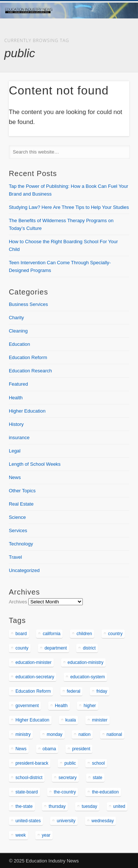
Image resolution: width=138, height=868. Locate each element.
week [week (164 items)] (21, 835)
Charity (16, 318)
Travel (15, 557)
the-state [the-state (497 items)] (24, 806)
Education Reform (28, 357)
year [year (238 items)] (46, 835)
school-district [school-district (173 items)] (29, 778)
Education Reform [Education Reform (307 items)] (33, 691)
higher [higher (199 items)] (90, 706)
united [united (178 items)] (119, 806)
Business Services (28, 304)
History (16, 424)
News (15, 477)
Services (18, 531)
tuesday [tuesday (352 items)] (89, 806)
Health (16, 398)
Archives (18, 602)
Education (20, 344)
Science (17, 517)
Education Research (30, 371)
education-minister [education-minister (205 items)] (33, 662)
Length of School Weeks (35, 464)
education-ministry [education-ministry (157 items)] (86, 662)
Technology (21, 544)
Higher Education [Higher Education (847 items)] (32, 720)
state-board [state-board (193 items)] (27, 792)
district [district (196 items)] (89, 648)
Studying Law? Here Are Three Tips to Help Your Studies (69, 207)
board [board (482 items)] (21, 634)
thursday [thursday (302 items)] (57, 806)
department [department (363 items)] (56, 648)
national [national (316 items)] (114, 734)
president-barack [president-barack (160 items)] (32, 763)
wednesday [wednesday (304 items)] (103, 821)
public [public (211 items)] (70, 763)
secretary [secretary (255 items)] (68, 778)
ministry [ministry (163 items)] (23, 734)
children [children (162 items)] (84, 634)
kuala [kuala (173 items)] (71, 720)
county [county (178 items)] (22, 648)
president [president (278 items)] (81, 749)
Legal (15, 451)
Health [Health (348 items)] (61, 706)
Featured (18, 384)
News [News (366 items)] (21, 749)
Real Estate (21, 504)
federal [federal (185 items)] (74, 691)
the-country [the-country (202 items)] (65, 792)
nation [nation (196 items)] (84, 734)
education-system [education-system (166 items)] (88, 677)
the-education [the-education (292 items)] (105, 792)
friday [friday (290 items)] (102, 691)
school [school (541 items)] (98, 763)
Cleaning (18, 331)
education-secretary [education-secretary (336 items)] (35, 677)
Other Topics (22, 491)
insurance (19, 438)
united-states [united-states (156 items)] (28, 821)
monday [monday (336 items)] (55, 734)
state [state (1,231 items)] (98, 778)
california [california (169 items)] (52, 634)
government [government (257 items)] (27, 706)
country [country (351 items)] (115, 634)
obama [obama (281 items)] (49, 749)
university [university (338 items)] (66, 821)
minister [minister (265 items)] (100, 720)
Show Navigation (112, 66)
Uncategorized (24, 570)
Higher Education (27, 411)
